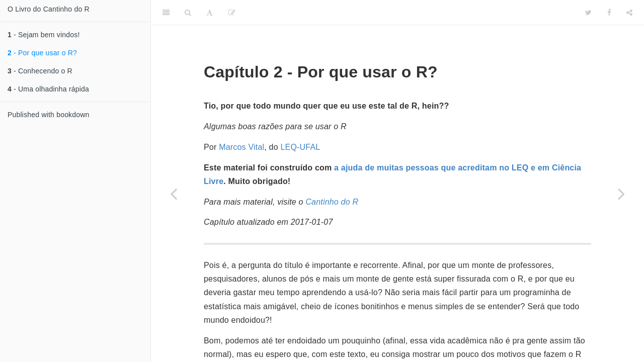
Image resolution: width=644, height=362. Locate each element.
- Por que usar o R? (42, 53)
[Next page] (621, 194)
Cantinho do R (332, 202)
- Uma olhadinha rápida (48, 89)
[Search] (188, 13)
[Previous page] (174, 194)
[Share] (629, 13)
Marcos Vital (242, 147)
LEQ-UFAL (300, 147)
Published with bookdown (49, 115)
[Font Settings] (210, 13)
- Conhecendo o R (40, 71)
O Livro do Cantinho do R (49, 9)
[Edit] (232, 13)
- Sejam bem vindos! (44, 35)
